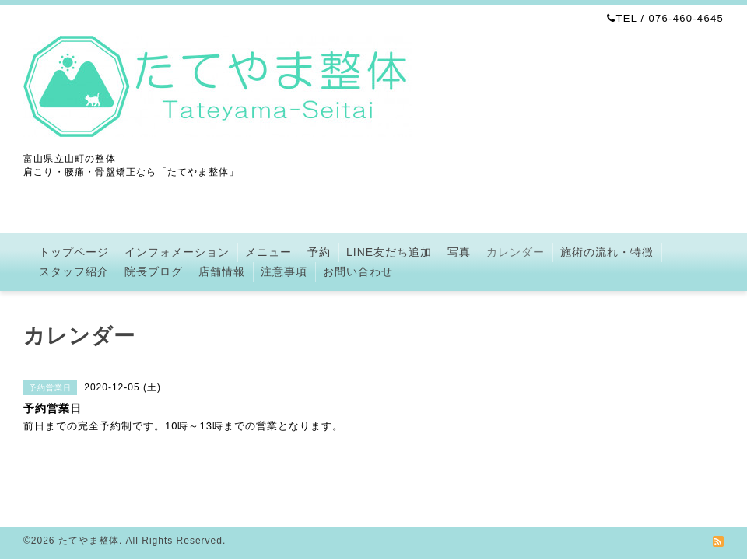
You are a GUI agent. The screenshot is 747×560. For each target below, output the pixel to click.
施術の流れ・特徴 (607, 252)
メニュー (268, 252)
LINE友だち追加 (389, 252)
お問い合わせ (358, 271)
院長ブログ (154, 271)
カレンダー (516, 252)
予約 (319, 252)
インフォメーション (177, 252)
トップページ (74, 252)
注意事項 (284, 271)
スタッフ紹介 (74, 271)
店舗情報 (222, 271)
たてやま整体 (89, 541)
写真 (459, 252)
